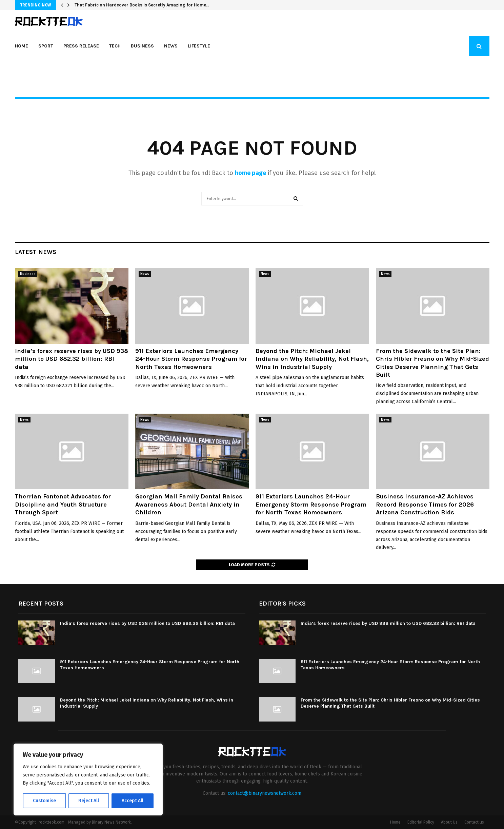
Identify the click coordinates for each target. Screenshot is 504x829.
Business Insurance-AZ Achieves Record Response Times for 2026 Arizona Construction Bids (425, 504)
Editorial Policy (421, 822)
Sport (46, 46)
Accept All (133, 801)
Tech (115, 46)
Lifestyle (199, 46)
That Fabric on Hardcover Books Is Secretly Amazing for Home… (142, 5)
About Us (449, 822)
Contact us (474, 822)
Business (142, 46)
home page (250, 173)
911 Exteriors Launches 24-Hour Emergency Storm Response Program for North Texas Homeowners (311, 504)
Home (22, 46)
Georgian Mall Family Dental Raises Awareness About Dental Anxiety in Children (189, 504)
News (171, 46)
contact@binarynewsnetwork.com (265, 793)
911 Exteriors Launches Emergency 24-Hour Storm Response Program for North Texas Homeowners (191, 359)
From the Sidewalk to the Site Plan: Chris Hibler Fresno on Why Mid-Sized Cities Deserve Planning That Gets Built (432, 363)
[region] (88, 780)
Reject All (89, 801)
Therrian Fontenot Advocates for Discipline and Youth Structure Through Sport (63, 504)
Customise (44, 801)
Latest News (36, 252)
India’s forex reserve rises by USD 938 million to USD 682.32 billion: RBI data (72, 359)
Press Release (81, 46)
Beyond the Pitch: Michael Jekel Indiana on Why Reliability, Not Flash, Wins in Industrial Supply (312, 359)
